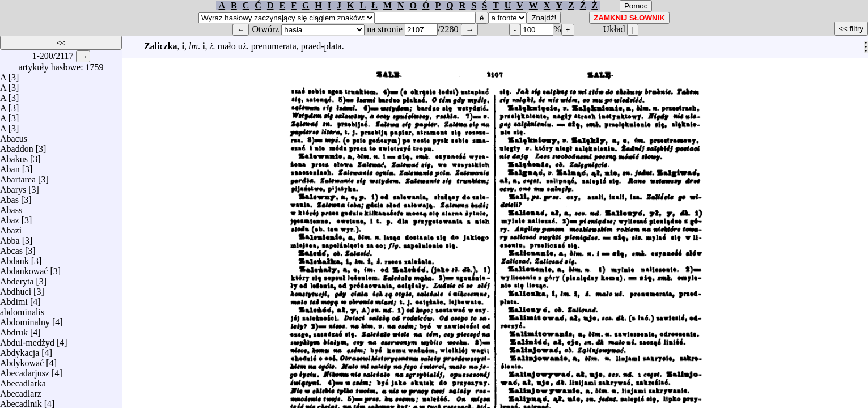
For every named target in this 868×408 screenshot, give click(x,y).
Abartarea (18, 177)
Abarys (13, 187)
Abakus (14, 156)
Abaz (10, 217)
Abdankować (24, 268)
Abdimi (14, 299)
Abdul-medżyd (27, 340)
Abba (10, 238)
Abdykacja (20, 350)
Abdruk (14, 330)
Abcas (11, 248)
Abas (9, 197)
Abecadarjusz (25, 370)
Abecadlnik (21, 401)
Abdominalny (25, 319)
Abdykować (22, 360)
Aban (10, 166)
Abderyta (17, 279)
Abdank (14, 258)
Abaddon (17, 146)
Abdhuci (16, 289)
